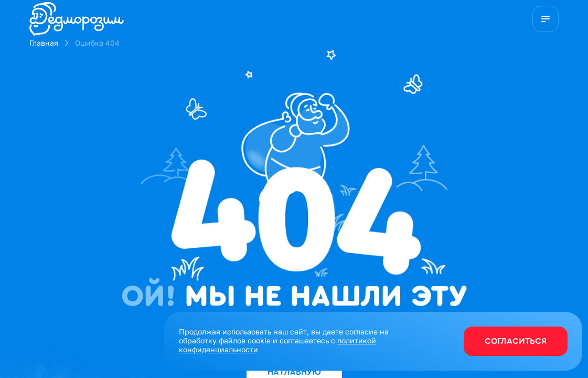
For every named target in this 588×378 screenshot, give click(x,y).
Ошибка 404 (97, 43)
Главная (44, 43)
